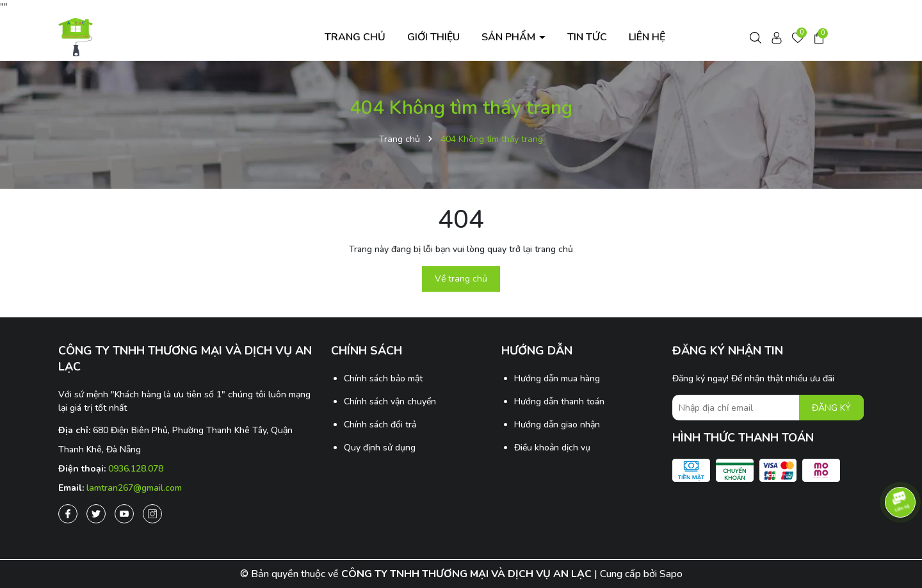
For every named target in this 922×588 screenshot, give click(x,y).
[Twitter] (96, 514)
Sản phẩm (510, 37)
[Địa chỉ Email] (768, 408)
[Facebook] (68, 514)
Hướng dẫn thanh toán (559, 401)
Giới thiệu (433, 37)
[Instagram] (152, 514)
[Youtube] (124, 514)
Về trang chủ (461, 279)
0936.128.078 (136, 469)
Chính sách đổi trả (380, 425)
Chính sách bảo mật (383, 378)
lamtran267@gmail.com (134, 488)
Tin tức (587, 37)
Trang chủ (355, 37)
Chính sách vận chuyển (390, 401)
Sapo (671, 574)
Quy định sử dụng (380, 448)
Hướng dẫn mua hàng (557, 378)
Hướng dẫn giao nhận (557, 425)
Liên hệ (647, 37)
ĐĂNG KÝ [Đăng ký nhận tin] (831, 408)
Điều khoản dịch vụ (552, 448)
